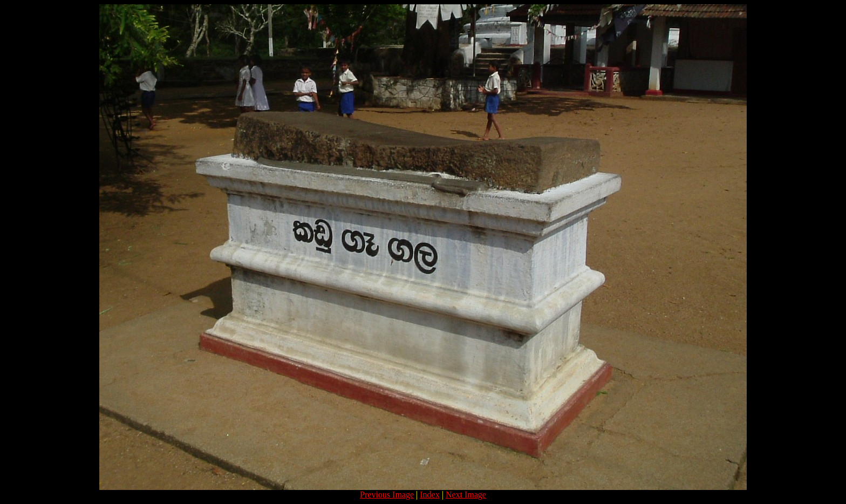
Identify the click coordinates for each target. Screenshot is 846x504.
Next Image (466, 495)
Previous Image (387, 495)
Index (429, 495)
